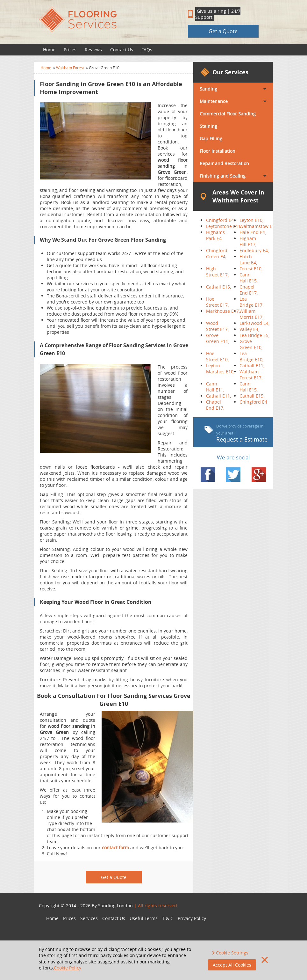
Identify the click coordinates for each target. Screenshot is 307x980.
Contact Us (122, 50)
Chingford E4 (253, 402)
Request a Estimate (236, 433)
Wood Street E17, (217, 326)
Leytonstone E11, (224, 226)
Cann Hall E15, (249, 278)
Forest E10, (251, 269)
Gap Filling (211, 139)
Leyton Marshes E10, (220, 369)
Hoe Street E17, (217, 302)
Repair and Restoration (224, 163)
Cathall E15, (218, 287)
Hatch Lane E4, (248, 260)
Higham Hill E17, (248, 241)
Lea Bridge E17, (251, 302)
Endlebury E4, (254, 250)
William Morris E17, (251, 314)
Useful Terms (144, 918)
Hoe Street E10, (217, 356)
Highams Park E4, (215, 235)
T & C (168, 918)
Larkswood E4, (254, 323)
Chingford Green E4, (217, 253)
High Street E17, (217, 272)
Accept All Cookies (232, 965)
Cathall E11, (252, 366)
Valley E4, (249, 329)
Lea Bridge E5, (254, 335)
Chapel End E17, (249, 290)
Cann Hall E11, (215, 387)
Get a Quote (223, 31)
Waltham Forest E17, (251, 375)
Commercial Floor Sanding (228, 114)
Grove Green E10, (251, 344)
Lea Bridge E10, (251, 356)
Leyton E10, (251, 220)
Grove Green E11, (218, 338)
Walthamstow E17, (259, 226)
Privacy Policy (192, 918)
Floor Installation (218, 151)
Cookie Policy (68, 968)
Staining (208, 126)
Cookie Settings (232, 953)
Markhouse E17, (223, 311)
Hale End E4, (253, 232)
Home (49, 50)
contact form (115, 848)
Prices (70, 50)
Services (89, 918)
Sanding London (115, 906)
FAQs (147, 50)
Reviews (93, 50)
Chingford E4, (220, 220)
